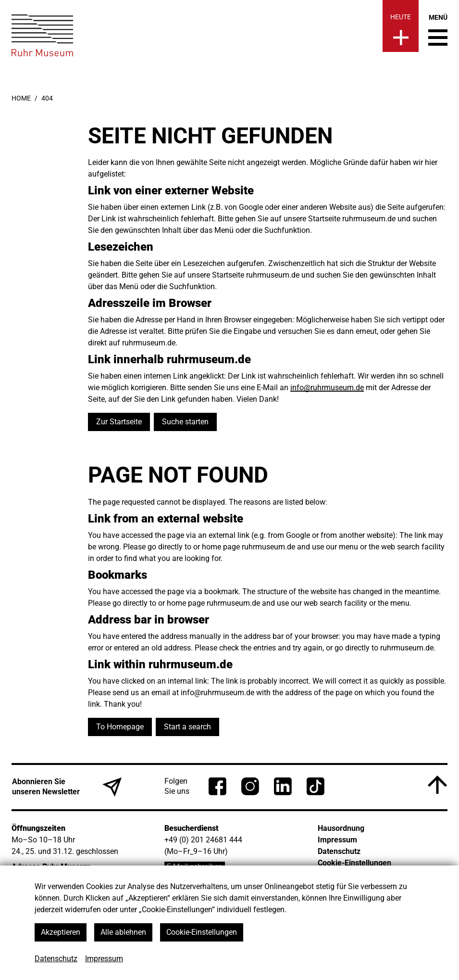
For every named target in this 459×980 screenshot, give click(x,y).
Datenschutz (56, 959)
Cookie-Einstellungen (202, 932)
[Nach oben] (437, 785)
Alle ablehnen (123, 932)
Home (21, 98)
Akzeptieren (61, 932)
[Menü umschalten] (438, 30)
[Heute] (401, 26)
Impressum (104, 959)
